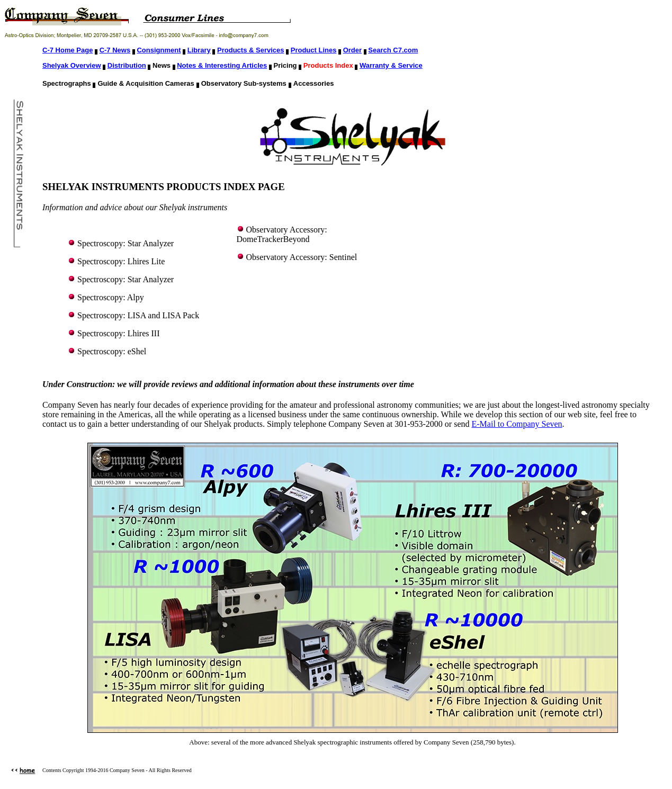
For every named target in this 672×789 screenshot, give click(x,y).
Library (199, 50)
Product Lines (314, 50)
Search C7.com (393, 50)
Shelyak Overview (72, 65)
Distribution (127, 65)
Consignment (159, 50)
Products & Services (250, 50)
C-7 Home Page (68, 50)
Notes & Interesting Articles (222, 65)
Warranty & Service (391, 65)
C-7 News (115, 50)
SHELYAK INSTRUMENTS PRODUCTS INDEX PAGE (164, 187)
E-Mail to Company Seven (517, 424)
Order (352, 50)
